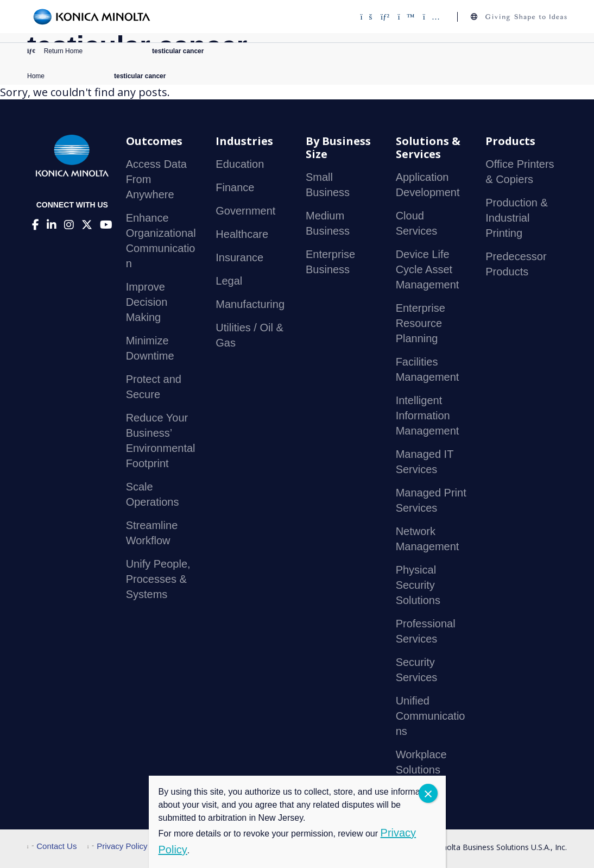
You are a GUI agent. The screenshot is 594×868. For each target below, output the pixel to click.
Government (245, 211)
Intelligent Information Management (428, 416)
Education (240, 164)
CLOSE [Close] (428, 793)
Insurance (239, 257)
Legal (229, 281)
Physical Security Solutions (418, 585)
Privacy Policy (118, 846)
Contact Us (52, 846)
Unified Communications (431, 716)
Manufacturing (250, 304)
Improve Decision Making (147, 302)
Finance (235, 187)
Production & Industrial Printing (517, 218)
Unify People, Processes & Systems (158, 579)
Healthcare (242, 234)
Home (36, 76)
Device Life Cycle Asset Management (428, 269)
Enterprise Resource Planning (421, 323)
